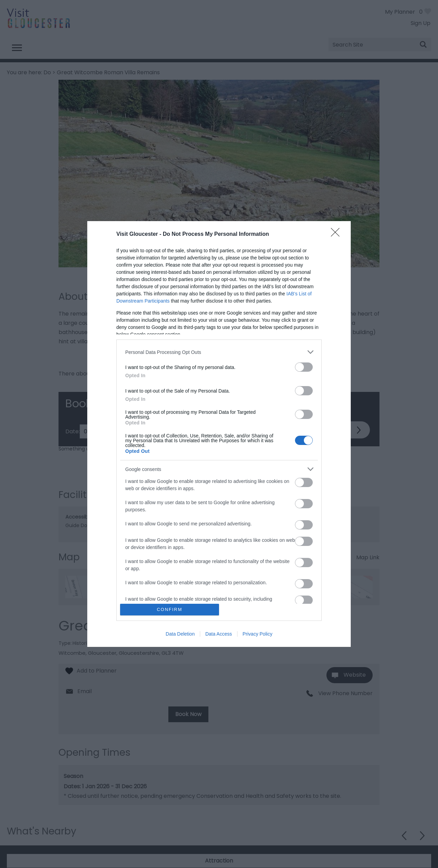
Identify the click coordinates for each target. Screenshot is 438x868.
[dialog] (219, 434)
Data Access (219, 634)
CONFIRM (170, 609)
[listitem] (219, 352)
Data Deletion (180, 634)
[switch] (304, 367)
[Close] (337, 234)
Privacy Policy (257, 634)
